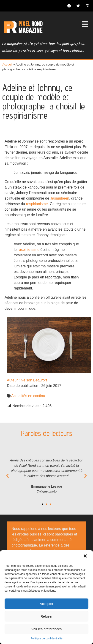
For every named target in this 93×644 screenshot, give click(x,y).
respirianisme (37, 204)
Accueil (7, 64)
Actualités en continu (28, 396)
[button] (86, 556)
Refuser (47, 616)
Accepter (46, 604)
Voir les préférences (47, 629)
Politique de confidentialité (46, 638)
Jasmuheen (60, 198)
